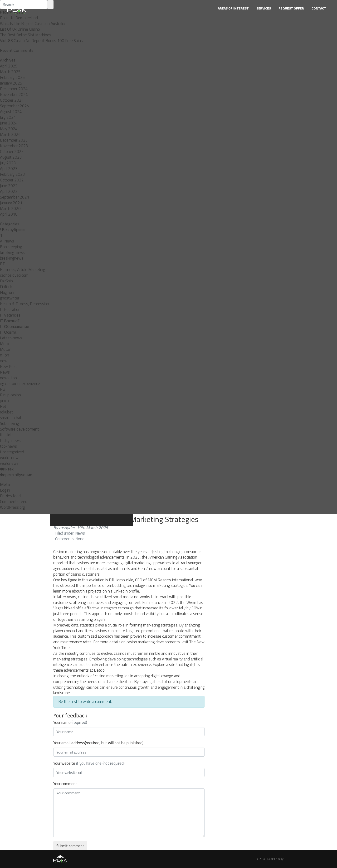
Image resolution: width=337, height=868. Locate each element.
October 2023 (12, 152)
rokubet (6, 412)
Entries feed (10, 496)
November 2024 (14, 95)
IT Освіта (8, 332)
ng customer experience (20, 384)
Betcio (99, 670)
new (4, 361)
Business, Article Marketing (22, 270)
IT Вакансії (10, 321)
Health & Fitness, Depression (24, 304)
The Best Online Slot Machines (26, 35)
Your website (89, 763)
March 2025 (10, 72)
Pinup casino (10, 395)
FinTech (6, 287)
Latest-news (11, 338)
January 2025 (11, 83)
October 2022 (12, 180)
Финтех (7, 469)
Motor (5, 349)
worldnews (9, 463)
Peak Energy (275, 859)
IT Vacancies (10, 315)
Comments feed (14, 502)
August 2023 (11, 157)
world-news (10, 458)
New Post (8, 366)
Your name (70, 722)
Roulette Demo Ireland (19, 18)
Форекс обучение (16, 475)
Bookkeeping (11, 247)
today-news (10, 441)
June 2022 (9, 186)
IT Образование (15, 327)
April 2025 (9, 66)
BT (2, 264)
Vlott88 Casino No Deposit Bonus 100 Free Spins (41, 41)
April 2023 (9, 169)
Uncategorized (12, 452)
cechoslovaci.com (14, 275)
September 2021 (15, 197)
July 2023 (8, 163)
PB (3, 389)
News (5, 372)
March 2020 (10, 209)
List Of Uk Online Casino (20, 29)
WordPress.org (12, 507)
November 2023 (14, 146)
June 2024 (9, 123)
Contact (319, 8)
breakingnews (12, 258)
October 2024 (12, 100)
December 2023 (14, 140)
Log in (5, 490)
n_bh (5, 355)
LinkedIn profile (126, 591)
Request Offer (291, 8)
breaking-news (13, 252)
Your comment (65, 784)
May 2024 (9, 129)
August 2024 (11, 112)
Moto (5, 344)
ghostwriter (10, 298)
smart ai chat (11, 418)
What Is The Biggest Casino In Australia (32, 24)
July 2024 (8, 117)
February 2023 (12, 174)
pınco (4, 401)
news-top (8, 378)
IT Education (10, 309)
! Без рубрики (12, 230)
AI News (7, 241)
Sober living (9, 423)
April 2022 (9, 191)
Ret (3, 406)
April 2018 (9, 214)
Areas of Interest (233, 8)
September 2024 (15, 106)
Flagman (7, 292)
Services (264, 8)
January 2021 (11, 203)
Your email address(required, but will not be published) (98, 743)
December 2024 (14, 89)
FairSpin (6, 281)
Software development (19, 429)
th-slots (7, 435)
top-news (8, 446)
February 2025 (12, 77)
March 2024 (10, 134)
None (80, 539)
